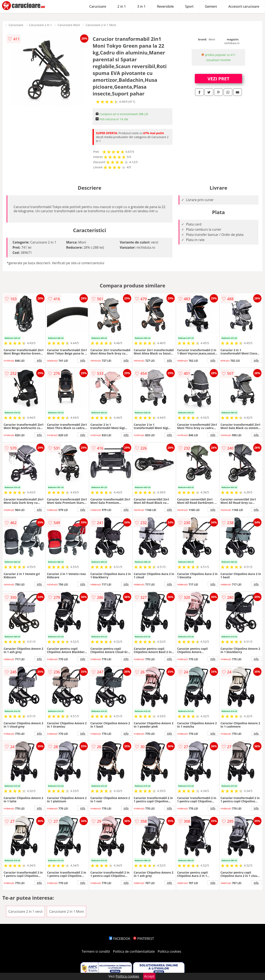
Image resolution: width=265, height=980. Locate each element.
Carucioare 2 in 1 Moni (101, 25)
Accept (149, 976)
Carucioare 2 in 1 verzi (25, 911)
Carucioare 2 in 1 (40, 25)
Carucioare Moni (69, 25)
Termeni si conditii (96, 951)
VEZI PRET (218, 78)
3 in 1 (141, 6)
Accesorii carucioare (244, 6)
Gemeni (211, 6)
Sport (189, 6)
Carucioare (98, 6)
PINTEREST (143, 939)
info (39, 360)
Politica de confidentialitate (134, 951)
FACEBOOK (120, 939)
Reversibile (165, 6)
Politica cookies (170, 951)
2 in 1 (122, 6)
